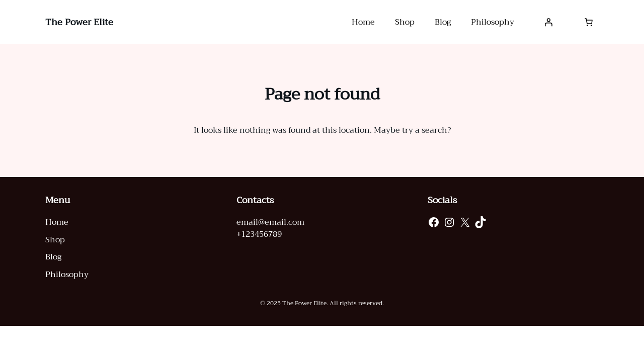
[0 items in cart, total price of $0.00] (589, 22)
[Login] (548, 22)
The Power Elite (79, 22)
